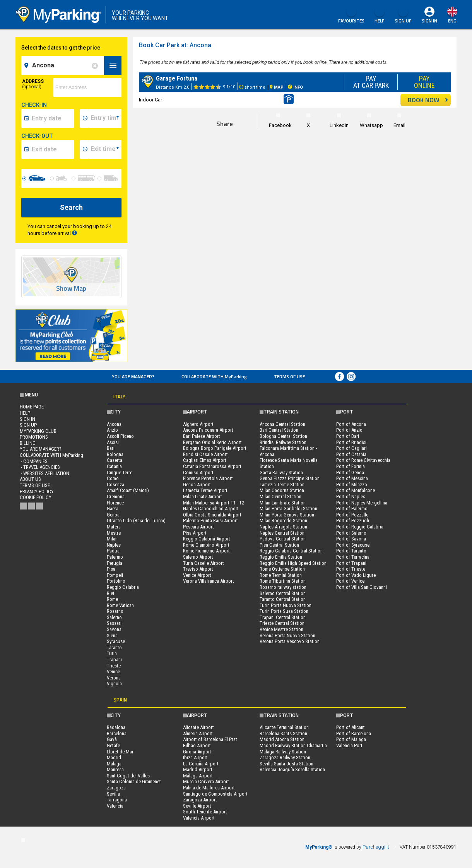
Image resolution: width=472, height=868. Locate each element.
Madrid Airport (198, 769)
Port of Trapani (351, 563)
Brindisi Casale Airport (205, 454)
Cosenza (115, 485)
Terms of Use (289, 377)
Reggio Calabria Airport (207, 539)
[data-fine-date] (52, 149)
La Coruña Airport (201, 764)
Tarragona (117, 800)
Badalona (116, 727)
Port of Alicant (351, 727)
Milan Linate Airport (203, 497)
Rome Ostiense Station (282, 569)
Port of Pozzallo (352, 515)
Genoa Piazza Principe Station (290, 478)
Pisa (111, 569)
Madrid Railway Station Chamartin (293, 745)
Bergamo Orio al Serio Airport (212, 442)
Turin (112, 653)
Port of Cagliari (351, 448)
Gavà (112, 739)
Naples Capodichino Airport (211, 509)
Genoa (113, 515)
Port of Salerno (351, 533)
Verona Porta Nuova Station (287, 636)
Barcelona (117, 733)
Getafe (113, 745)
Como (113, 478)
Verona (114, 678)
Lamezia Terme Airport (205, 490)
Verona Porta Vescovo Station (290, 641)
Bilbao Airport (197, 745)
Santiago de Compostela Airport (215, 794)
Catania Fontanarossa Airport (212, 466)
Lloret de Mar (120, 752)
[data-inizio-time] (105, 118)
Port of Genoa (350, 473)
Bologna (115, 454)
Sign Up (403, 15)
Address (33, 84)
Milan (112, 539)
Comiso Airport (198, 473)
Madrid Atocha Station (282, 739)
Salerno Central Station (283, 593)
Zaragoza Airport (200, 800)
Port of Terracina (353, 557)
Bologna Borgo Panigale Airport (215, 448)
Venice (113, 672)
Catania (114, 466)
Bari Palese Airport (202, 436)
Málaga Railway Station (283, 752)
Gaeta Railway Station (281, 473)
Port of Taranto (351, 551)
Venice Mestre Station (281, 629)
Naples (114, 545)
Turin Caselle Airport (204, 563)
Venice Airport (197, 575)
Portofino (116, 581)
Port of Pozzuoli (353, 521)
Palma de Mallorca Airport (209, 788)
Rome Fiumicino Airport (206, 551)
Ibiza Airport (195, 757)
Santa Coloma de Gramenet (134, 781)
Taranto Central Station (283, 599)
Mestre (114, 533)
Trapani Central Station (283, 617)
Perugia (115, 563)
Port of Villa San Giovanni (362, 587)
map (432, 48)
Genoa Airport (197, 485)
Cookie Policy (36, 497)
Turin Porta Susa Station (284, 611)
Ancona (114, 424)
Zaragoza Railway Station (285, 757)
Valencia (115, 806)
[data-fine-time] (105, 149)
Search (71, 207)
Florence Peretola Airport (208, 478)
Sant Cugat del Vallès (128, 776)
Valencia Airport (199, 818)
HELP (380, 15)
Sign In (429, 21)
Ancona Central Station (282, 424)
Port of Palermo (352, 509)
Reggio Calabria (123, 587)
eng (452, 21)
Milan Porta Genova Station (287, 515)
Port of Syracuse (353, 545)
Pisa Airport (195, 533)
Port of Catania (351, 454)
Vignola (114, 684)
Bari (111, 448)
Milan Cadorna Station (282, 490)
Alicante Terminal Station (284, 727)
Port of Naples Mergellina (362, 503)
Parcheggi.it (376, 847)
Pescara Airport (198, 527)
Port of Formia (351, 466)
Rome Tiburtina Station (283, 581)
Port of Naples (351, 497)
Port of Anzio (349, 430)
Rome (112, 599)
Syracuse (116, 641)
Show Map (71, 289)
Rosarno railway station (283, 587)
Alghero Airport (198, 424)
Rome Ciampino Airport (206, 545)
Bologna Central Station (283, 436)
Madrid (114, 757)
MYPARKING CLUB (38, 431)
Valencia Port (349, 745)
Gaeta (113, 509)
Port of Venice (350, 581)
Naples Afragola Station (283, 527)
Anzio (112, 430)
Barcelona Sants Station (283, 733)
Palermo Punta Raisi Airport (210, 521)
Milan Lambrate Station (283, 503)
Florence (115, 503)
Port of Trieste (351, 569)
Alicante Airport (198, 727)
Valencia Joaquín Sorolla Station (292, 769)
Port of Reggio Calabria (360, 527)
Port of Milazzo (352, 485)
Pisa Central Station (279, 545)
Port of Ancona (351, 424)
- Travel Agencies (40, 467)
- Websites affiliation (44, 473)
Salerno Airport (198, 557)
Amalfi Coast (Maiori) (128, 490)
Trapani (114, 660)
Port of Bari (348, 436)
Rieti (111, 593)
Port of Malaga (351, 739)
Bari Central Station (279, 430)
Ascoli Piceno (120, 436)
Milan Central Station (280, 497)
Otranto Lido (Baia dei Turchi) (136, 521)
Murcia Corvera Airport (206, 781)
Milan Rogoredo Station (283, 521)
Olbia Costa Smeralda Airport (212, 515)
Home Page (32, 407)
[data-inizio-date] (52, 118)
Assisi (113, 442)
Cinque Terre (120, 473)
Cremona (116, 497)
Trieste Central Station (282, 623)
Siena (112, 636)
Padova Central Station (283, 539)
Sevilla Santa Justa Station (286, 764)
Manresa (115, 769)
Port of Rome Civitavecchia (363, 460)
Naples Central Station (282, 533)
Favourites (351, 15)
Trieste (114, 666)
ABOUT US (30, 479)
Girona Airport (197, 752)
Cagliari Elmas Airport (205, 460)
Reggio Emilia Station (281, 557)
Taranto (114, 648)
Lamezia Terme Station (282, 485)
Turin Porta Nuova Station (286, 605)
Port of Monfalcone (356, 490)
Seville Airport (197, 806)
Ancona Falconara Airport (208, 430)
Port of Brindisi (351, 442)
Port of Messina (352, 478)
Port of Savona (351, 539)
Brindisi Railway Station (283, 442)
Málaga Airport (198, 776)
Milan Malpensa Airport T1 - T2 (214, 503)
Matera (114, 527)
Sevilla (113, 794)
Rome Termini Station (281, 575)
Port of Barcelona (354, 733)
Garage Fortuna (177, 78)
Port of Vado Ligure (356, 575)
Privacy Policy (37, 491)
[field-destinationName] (64, 65)
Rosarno (115, 611)
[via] (87, 87)
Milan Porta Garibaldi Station (288, 509)
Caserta (115, 460)
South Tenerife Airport (205, 812)
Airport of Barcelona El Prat (210, 739)
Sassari (114, 623)
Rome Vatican (120, 605)
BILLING (28, 443)
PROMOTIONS (34, 437)
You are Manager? (133, 377)
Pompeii (115, 575)
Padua (113, 551)
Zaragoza (116, 788)
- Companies (34, 461)
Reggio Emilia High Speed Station (293, 563)
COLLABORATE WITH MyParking (214, 377)
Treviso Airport (198, 569)
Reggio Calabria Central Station (291, 551)
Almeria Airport (198, 733)
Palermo (115, 557)
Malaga (114, 764)
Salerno (114, 617)
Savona (114, 629)
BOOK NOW (428, 100)
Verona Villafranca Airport (209, 581)
